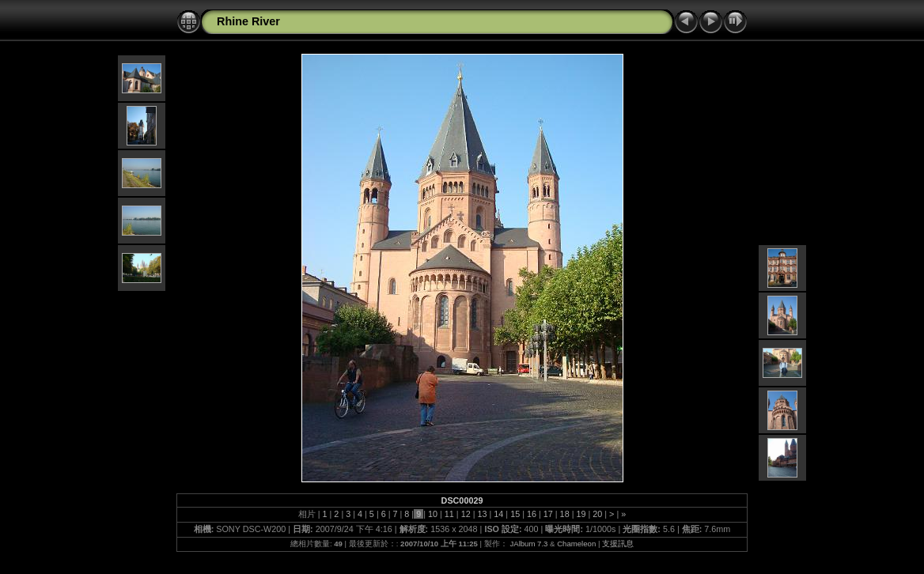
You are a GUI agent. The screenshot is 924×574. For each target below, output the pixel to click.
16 (532, 514)
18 (565, 514)
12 (466, 514)
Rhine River (248, 21)
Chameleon (576, 544)
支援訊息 (618, 544)
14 (498, 514)
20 (597, 514)
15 (515, 514)
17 (548, 514)
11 (449, 514)
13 (482, 514)
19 (581, 514)
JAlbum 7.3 (528, 544)
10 (433, 514)
